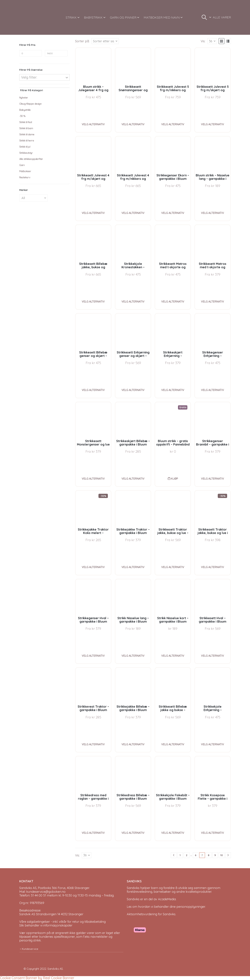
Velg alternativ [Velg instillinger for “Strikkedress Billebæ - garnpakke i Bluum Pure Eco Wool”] (133, 833)
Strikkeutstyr (26, 153)
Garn (22, 165)
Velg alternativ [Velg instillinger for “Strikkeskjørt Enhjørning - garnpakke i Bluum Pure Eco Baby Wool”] (173, 390)
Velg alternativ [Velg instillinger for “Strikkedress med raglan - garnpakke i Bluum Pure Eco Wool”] (93, 833)
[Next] (228, 855)
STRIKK (71, 17)
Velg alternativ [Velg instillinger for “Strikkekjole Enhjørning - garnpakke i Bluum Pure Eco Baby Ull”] (213, 744)
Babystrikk (25, 110)
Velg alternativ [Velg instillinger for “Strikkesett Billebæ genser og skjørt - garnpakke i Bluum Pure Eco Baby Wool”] (93, 390)
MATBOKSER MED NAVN (162, 17)
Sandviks (133, 888)
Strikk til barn (26, 128)
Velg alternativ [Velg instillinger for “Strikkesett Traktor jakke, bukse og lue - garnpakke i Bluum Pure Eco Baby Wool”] (173, 567)
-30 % (22, 116)
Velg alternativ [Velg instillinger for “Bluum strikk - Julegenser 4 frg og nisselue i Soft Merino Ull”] (93, 124)
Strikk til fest (26, 122)
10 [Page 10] (222, 855)
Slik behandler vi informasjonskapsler (46, 925)
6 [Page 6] (196, 855)
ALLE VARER (222, 17)
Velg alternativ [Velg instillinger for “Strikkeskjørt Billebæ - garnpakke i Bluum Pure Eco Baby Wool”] (133, 479)
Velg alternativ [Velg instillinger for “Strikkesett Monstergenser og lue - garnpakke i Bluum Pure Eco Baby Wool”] (93, 479)
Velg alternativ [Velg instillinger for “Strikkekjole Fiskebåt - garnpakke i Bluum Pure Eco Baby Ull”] (173, 833)
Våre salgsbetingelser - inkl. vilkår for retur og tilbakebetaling (62, 922)
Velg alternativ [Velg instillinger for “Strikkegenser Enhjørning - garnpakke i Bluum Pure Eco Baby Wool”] (213, 390)
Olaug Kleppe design (30, 104)
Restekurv (25, 177)
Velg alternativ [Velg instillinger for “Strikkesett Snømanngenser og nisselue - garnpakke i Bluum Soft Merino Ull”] (133, 124)
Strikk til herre (27, 141)
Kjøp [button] (175, 479)
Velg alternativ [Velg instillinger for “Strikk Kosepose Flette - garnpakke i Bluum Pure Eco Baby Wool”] (213, 833)
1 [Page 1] (180, 855)
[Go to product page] (93, 66)
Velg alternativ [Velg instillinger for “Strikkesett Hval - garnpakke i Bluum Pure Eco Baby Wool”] (213, 656)
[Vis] (212, 41)
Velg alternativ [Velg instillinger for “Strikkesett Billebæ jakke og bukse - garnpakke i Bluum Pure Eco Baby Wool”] (173, 744)
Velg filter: (29, 77)
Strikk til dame (27, 134)
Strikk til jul (25, 147)
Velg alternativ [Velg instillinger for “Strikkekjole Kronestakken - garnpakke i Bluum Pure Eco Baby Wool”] (133, 301)
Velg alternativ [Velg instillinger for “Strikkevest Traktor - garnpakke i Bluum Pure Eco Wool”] (93, 744)
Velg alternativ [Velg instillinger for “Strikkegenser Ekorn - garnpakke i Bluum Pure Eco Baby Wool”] (173, 213)
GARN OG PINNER (123, 17)
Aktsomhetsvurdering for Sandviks (151, 914)
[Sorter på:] (105, 41)
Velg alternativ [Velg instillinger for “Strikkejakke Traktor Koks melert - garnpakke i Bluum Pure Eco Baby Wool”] (93, 567)
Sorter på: (82, 41)
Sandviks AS (55, 969)
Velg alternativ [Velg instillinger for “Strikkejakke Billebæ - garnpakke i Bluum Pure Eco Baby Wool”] (133, 744)
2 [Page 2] (187, 855)
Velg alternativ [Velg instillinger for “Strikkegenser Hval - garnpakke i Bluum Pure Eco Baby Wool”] (93, 656)
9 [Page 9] (215, 855)
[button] (204, 17)
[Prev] (174, 855)
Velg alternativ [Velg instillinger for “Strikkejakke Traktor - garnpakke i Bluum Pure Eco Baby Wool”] (133, 567)
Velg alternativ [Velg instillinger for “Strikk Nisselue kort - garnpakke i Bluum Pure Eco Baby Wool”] (173, 656)
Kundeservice (30, 949)
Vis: (203, 41)
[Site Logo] (32, 17)
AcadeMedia (167, 899)
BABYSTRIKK (93, 17)
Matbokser (25, 171)
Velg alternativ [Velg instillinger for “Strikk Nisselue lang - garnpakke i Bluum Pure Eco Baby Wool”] (133, 656)
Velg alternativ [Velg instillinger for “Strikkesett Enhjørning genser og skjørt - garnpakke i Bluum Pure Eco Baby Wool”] (133, 390)
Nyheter (24, 98)
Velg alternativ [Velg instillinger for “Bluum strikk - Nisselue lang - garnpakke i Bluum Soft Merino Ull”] (213, 213)
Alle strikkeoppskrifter (31, 159)
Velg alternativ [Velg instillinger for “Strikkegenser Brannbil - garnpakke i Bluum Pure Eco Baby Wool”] (213, 479)
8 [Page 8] (209, 855)
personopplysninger (191, 907)
